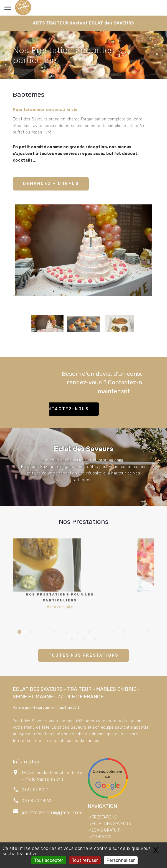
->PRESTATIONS (102, 817)
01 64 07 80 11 (35, 790)
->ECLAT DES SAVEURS (109, 824)
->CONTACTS (100, 837)
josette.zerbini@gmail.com (52, 813)
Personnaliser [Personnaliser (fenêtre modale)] (121, 860)
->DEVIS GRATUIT (104, 830)
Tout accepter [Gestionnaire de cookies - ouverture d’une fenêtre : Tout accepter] (49, 860)
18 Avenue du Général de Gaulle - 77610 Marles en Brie (52, 776)
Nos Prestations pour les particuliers (63, 55)
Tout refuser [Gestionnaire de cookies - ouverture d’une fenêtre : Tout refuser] (85, 860)
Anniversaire (60, 579)
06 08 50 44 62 (36, 801)
